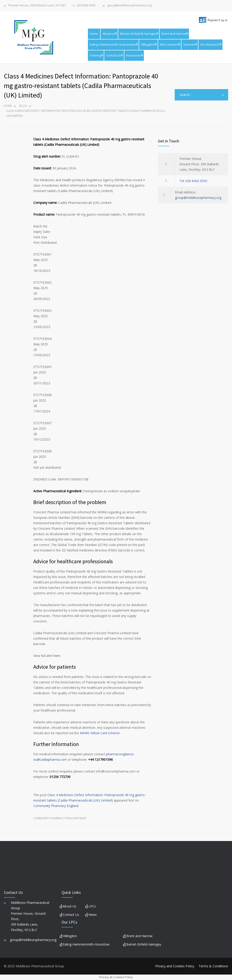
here (57, 656)
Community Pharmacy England (56, 806)
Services (189, 44)
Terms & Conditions (213, 966)
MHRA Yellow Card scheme (100, 733)
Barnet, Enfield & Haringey (138, 34)
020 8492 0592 (86, 6)
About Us (109, 34)
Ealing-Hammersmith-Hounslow (86, 944)
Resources (134, 55)
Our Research (210, 44)
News (93, 915)
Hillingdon (148, 44)
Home (94, 34)
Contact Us (113, 55)
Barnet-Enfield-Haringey (144, 944)
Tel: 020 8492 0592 (193, 181)
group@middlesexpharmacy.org (129, 6)
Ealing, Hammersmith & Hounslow (113, 44)
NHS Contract (169, 44)
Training (95, 55)
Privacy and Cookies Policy (175, 966)
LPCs (92, 906)
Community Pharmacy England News (60, 818)
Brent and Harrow (174, 34)
